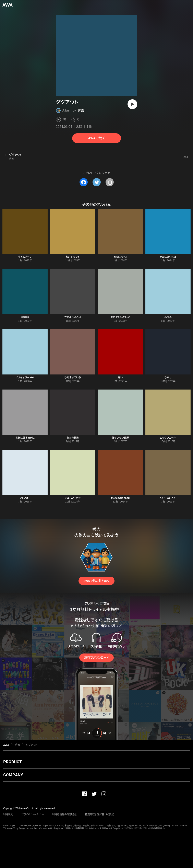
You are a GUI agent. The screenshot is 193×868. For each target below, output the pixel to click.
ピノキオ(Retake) (25, 378)
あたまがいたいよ (120, 317)
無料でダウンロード (96, 658)
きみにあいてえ (168, 257)
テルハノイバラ (73, 498)
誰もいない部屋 (120, 438)
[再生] (132, 104)
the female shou (120, 498)
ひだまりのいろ (73, 378)
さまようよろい (73, 317)
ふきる (168, 317)
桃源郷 (25, 317)
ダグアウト (32, 745)
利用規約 (8, 814)
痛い (120, 378)
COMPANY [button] (13, 775)
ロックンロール (168, 438)
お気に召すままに (25, 438)
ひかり (168, 378)
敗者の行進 (73, 438)
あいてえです (73, 257)
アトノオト (25, 498)
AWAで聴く (96, 138)
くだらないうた (168, 498)
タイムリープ (25, 257)
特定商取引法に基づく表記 (99, 814)
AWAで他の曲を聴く (96, 581)
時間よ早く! (120, 257)
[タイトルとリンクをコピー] (110, 182)
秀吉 (81, 110)
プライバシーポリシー (33, 814)
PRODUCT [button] (13, 762)
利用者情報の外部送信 (64, 814)
